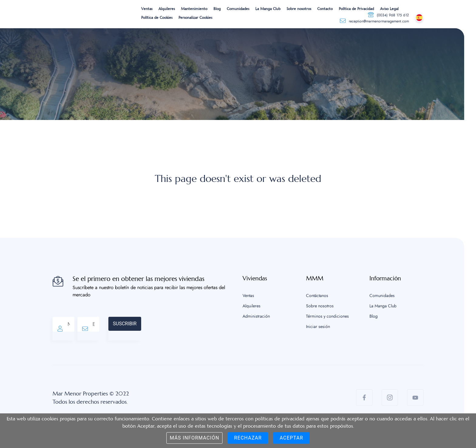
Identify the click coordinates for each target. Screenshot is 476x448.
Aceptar (291, 438)
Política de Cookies (157, 18)
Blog (217, 9)
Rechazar (248, 438)
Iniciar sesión (318, 327)
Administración (256, 316)
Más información (194, 438)
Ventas (147, 9)
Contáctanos (317, 296)
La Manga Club (268, 9)
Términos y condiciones (327, 316)
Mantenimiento (194, 9)
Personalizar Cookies (195, 18)
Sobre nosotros (299, 9)
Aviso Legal (389, 9)
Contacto (325, 9)
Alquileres (167, 9)
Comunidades (238, 9)
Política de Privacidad (356, 9)
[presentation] (187, 329)
